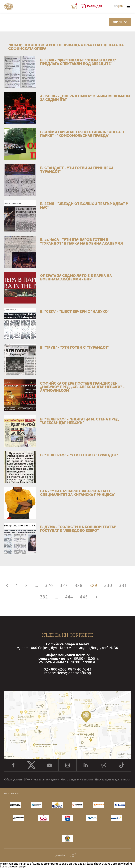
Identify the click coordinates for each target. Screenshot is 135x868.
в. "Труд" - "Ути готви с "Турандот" (75, 347)
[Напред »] (97, 597)
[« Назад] (7, 585)
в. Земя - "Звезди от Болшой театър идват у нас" (84, 206)
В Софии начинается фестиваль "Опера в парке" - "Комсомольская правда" (82, 134)
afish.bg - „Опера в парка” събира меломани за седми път (85, 98)
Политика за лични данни (42, 779)
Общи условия (14, 779)
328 (78, 585)
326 (49, 585)
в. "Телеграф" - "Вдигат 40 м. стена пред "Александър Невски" (79, 421)
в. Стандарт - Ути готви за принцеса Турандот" (77, 170)
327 (64, 585)
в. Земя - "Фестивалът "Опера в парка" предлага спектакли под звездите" (78, 62)
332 (44, 597)
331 (123, 585)
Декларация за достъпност (112, 779)
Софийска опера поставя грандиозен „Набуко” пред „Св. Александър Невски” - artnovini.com (82, 387)
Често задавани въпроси (77, 779)
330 (108, 585)
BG (116, 6)
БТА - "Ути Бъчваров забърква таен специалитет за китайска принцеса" (78, 493)
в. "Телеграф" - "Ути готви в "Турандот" (79, 455)
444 (69, 597)
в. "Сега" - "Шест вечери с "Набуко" (75, 312)
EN (121, 6)
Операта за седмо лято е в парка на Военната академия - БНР (76, 277)
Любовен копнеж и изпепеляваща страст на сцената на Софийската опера (66, 47)
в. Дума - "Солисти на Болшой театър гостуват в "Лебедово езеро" (78, 529)
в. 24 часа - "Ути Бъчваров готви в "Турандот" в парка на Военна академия (81, 242)
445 (84, 597)
